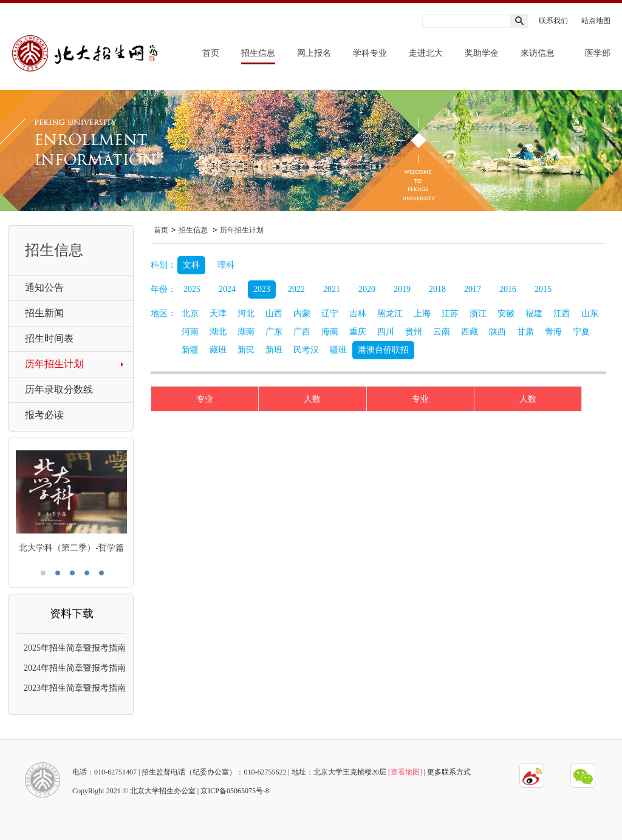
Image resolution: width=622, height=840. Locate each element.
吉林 (358, 313)
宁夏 (581, 332)
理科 (226, 265)
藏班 (218, 350)
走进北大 (426, 53)
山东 (590, 313)
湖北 (218, 332)
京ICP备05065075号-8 (235, 791)
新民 (246, 350)
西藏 (470, 332)
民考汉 (306, 350)
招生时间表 (49, 338)
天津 (218, 313)
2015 (543, 289)
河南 (190, 332)
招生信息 (258, 53)
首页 (211, 53)
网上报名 (314, 53)
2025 (192, 289)
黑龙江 (390, 313)
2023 (262, 289)
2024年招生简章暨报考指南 (75, 668)
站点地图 (596, 21)
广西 (302, 332)
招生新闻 (44, 313)
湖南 (246, 332)
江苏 (450, 313)
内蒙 (302, 313)
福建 (534, 313)
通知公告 (44, 287)
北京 (190, 313)
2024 (227, 289)
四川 (386, 332)
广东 (274, 332)
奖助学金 (482, 53)
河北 (246, 313)
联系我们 (553, 21)
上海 (422, 313)
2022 (296, 289)
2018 (437, 289)
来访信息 (538, 53)
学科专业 (370, 53)
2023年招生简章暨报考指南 (75, 688)
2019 (402, 289)
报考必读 (44, 415)
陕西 (497, 332)
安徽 (506, 313)
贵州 (414, 332)
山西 (274, 313)
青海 (553, 332)
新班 (274, 350)
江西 (562, 313)
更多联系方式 (449, 772)
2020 (367, 289)
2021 (332, 289)
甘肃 (525, 332)
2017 (473, 289)
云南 (442, 332)
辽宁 (330, 313)
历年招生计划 (54, 364)
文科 (191, 265)
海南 (330, 332)
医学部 (598, 53)
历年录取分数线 (59, 389)
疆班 (338, 350)
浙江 (478, 313)
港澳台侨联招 (383, 350)
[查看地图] (405, 772)
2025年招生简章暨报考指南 (75, 648)
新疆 (190, 350)
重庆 (358, 332)
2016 (508, 289)
